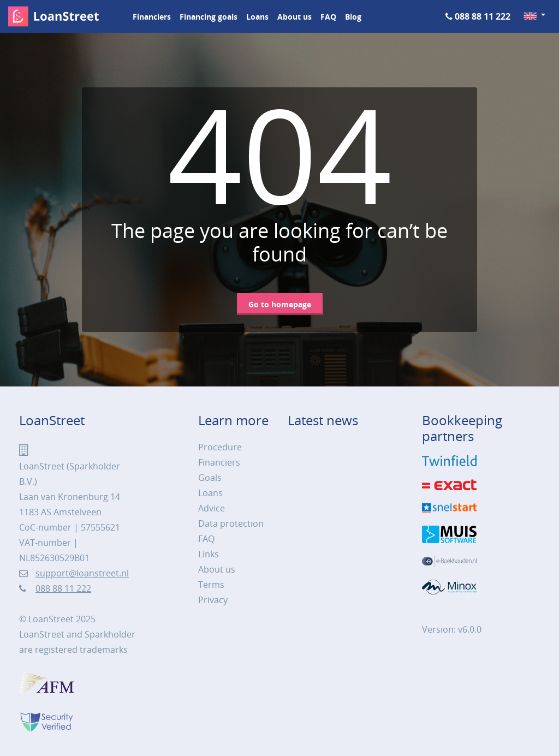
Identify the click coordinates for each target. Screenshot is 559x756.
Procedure (220, 447)
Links (209, 554)
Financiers (152, 17)
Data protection (231, 523)
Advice (212, 508)
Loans (257, 17)
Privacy (213, 600)
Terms (211, 585)
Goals (210, 478)
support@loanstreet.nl (82, 573)
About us (295, 17)
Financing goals (209, 17)
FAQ (328, 17)
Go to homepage (280, 304)
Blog (353, 17)
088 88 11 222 (483, 16)
